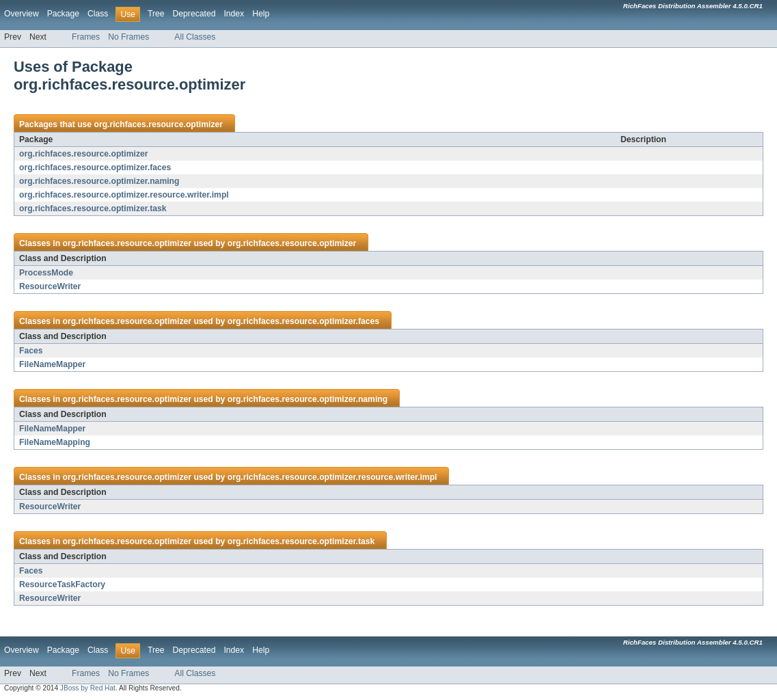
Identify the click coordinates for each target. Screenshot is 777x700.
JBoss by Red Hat (88, 688)
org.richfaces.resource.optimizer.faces (95, 167)
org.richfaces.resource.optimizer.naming (99, 181)
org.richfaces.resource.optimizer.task (93, 208)
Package (63, 14)
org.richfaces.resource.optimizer (158, 124)
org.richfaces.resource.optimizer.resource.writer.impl (124, 195)
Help (261, 14)
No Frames (128, 37)
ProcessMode (46, 273)
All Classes (195, 37)
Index (234, 14)
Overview (22, 14)
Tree (156, 14)
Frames (86, 37)
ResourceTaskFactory (62, 584)
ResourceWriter (50, 286)
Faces (31, 351)
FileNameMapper (52, 364)
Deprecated (194, 14)
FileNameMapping (55, 442)
